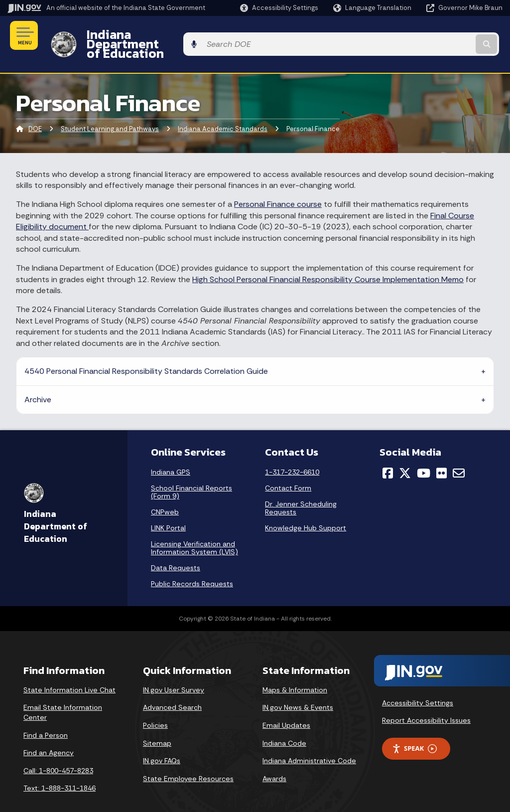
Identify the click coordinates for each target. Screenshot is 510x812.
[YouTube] (424, 456)
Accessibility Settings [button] (418, 685)
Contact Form (288, 471)
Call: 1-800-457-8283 (58, 753)
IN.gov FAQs (162, 744)
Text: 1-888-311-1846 (60, 771)
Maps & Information (295, 672)
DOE (35, 112)
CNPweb (165, 494)
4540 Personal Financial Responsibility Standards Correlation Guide (146, 354)
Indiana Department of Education (181, 35)
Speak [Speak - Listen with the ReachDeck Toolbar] (414, 731)
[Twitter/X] (405, 456)
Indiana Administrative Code (309, 744)
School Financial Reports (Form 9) (191, 475)
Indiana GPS (171, 455)
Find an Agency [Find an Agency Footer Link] (49, 736)
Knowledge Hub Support (306, 510)
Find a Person (46, 718)
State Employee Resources (188, 761)
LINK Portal (168, 510)
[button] (279, 8)
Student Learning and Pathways (110, 112)
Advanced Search (172, 690)
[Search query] (447, 36)
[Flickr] (442, 456)
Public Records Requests (192, 566)
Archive (38, 382)
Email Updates (286, 708)
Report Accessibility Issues (426, 703)
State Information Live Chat (69, 672)
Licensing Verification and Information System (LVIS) (194, 530)
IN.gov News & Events (298, 690)
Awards (274, 761)
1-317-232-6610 (292, 455)
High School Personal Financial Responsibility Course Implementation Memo (328, 262)
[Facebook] (388, 456)
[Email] (459, 456)
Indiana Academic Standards (223, 112)
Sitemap (157, 726)
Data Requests (176, 550)
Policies (155, 708)
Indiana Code (284, 726)
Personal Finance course (278, 187)
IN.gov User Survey (174, 672)
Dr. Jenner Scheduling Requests (301, 490)
